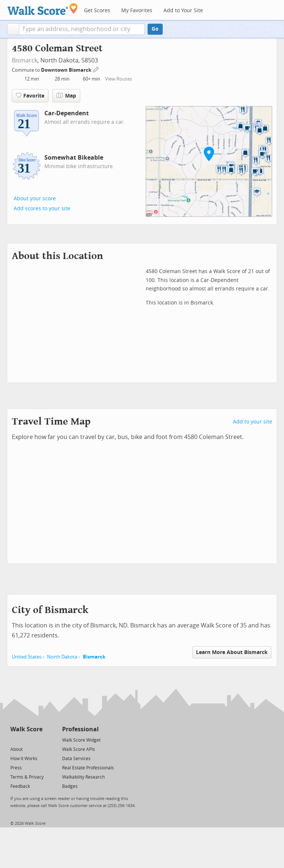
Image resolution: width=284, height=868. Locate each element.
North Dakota (62, 657)
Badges (70, 786)
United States (27, 657)
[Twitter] (15, 740)
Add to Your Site (183, 11)
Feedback (20, 786)
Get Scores (97, 11)
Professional (80, 729)
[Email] (38, 740)
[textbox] (82, 29)
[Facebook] (26, 740)
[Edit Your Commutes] (96, 69)
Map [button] (66, 96)
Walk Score (26, 729)
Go (155, 29)
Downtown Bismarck (67, 70)
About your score (35, 199)
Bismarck (25, 60)
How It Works (24, 759)
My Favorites (137, 11)
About (16, 749)
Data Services (76, 759)
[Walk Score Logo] (43, 9)
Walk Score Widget (81, 740)
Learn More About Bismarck (232, 652)
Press (16, 768)
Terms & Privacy (27, 777)
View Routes (119, 79)
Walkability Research (83, 777)
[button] (13, 29)
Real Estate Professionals (88, 768)
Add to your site (253, 422)
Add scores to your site (42, 209)
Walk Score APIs (79, 749)
